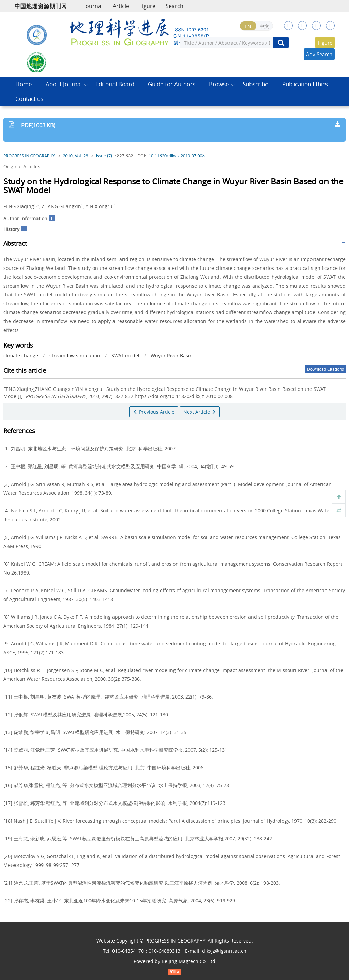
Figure (147, 6)
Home (24, 84)
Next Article (200, 412)
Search (174, 6)
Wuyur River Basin (172, 356)
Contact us (29, 99)
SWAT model (125, 356)
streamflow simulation (75, 356)
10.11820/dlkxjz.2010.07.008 (177, 156)
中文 (264, 26)
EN (248, 26)
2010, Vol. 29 (75, 156)
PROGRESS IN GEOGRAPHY (29, 156)
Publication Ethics (305, 84)
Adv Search (319, 54)
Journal (93, 6)
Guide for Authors (172, 84)
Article (121, 6)
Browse (219, 84)
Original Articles (22, 166)
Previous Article (154, 412)
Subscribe (256, 84)
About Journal (64, 84)
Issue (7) (104, 156)
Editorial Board (115, 84)
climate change (21, 356)
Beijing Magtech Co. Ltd (188, 961)
